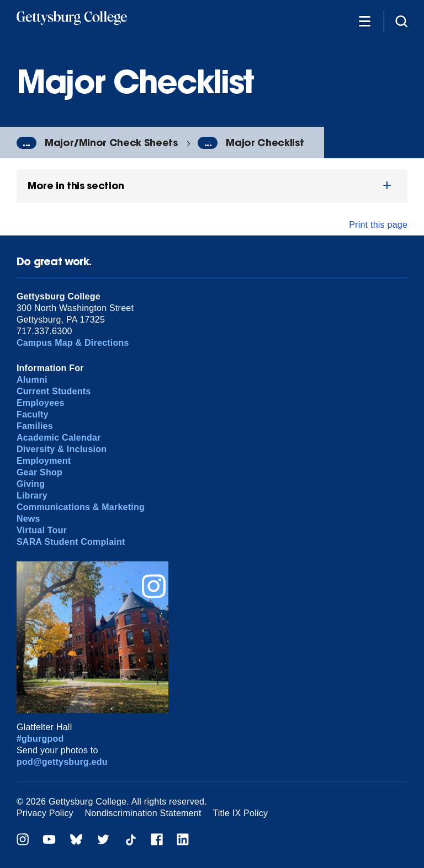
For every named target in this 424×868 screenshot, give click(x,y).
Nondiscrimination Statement (143, 813)
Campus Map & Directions (73, 343)
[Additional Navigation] (364, 21)
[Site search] (401, 21)
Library (32, 495)
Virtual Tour (42, 530)
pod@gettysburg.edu (62, 762)
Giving (31, 484)
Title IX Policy (240, 813)
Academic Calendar (59, 438)
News (28, 519)
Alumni (32, 380)
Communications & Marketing (81, 507)
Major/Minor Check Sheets (111, 143)
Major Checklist (265, 143)
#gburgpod (40, 739)
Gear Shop (39, 472)
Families (35, 426)
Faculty (33, 414)
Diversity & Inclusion (62, 449)
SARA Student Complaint (71, 542)
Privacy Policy (45, 813)
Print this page (378, 225)
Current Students (54, 391)
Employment (44, 461)
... (26, 143)
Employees (41, 403)
